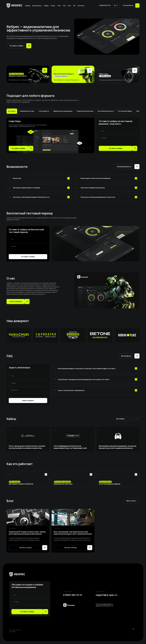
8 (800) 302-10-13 (105, 5)
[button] (116, 5)
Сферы (46, 6)
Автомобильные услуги (106, 111)
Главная (28, 6)
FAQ (64, 6)
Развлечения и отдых (27, 111)
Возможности (37, 6)
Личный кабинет (128, 5)
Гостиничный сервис (125, 111)
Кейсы (53, 6)
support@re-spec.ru (106, 595)
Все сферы (12, 111)
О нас (59, 6)
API (74, 6)
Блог (70, 6)
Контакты (81, 6)
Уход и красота (44, 111)
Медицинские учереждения (63, 111)
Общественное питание (85, 111)
